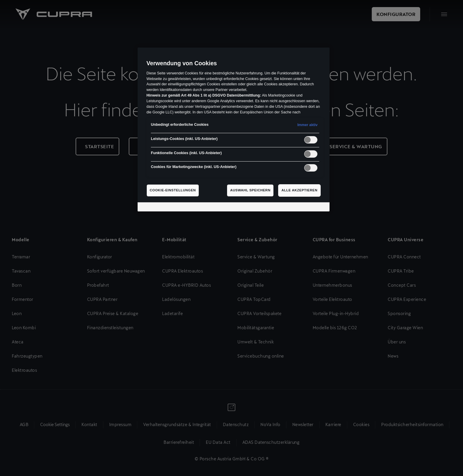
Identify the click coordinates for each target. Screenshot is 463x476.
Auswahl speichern (250, 190)
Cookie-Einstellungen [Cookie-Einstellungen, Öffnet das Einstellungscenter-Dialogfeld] (173, 190)
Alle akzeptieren (299, 190)
